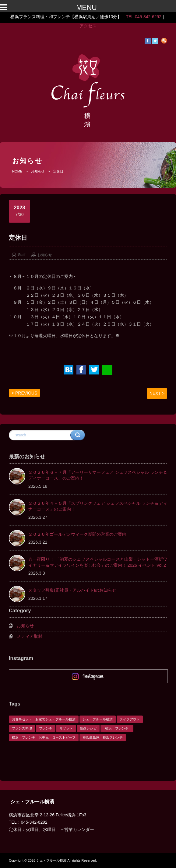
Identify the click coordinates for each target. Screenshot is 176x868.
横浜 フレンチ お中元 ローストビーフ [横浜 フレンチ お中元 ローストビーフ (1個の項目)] (44, 737)
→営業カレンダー (77, 829)
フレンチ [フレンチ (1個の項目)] (46, 728)
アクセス (88, 26)
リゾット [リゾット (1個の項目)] (66, 728)
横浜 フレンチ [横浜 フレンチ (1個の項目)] (118, 728)
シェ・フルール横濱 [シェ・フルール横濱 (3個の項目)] (98, 719)
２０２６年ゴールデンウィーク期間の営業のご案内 (77, 534)
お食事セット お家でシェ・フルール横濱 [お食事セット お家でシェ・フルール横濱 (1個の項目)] (44, 719)
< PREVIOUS (24, 393)
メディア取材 (30, 636)
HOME (17, 171)
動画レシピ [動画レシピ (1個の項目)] (88, 728)
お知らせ (38, 171)
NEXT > (157, 393)
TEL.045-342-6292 (144, 17)
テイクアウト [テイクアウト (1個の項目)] (130, 719)
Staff (22, 255)
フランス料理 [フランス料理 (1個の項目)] (22, 728)
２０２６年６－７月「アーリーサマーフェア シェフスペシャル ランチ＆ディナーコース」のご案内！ (98, 475)
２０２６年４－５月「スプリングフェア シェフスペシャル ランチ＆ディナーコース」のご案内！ (98, 506)
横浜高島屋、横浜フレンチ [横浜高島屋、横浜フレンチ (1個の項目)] (103, 737)
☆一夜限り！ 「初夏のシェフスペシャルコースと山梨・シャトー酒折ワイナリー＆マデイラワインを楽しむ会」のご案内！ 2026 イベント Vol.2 (98, 562)
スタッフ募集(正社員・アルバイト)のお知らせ (72, 590)
